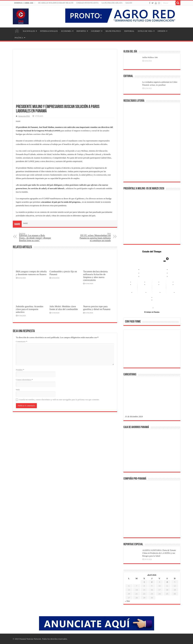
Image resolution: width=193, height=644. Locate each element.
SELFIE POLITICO (113, 31)
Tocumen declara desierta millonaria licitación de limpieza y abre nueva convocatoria (95, 276)
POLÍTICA (19, 38)
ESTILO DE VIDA (145, 31)
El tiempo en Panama (152, 312)
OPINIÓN (161, 31)
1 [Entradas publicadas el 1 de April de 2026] (144, 582)
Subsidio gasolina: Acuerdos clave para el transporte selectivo (30, 309)
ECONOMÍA (66, 31)
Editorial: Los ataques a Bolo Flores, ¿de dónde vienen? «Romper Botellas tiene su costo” (35, 237)
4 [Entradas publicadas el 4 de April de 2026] (167, 582)
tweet (18, 121)
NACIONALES (29, 31)
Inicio (17, 31)
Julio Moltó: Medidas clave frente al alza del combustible (64, 308)
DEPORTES (81, 31)
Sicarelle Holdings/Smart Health (56, 3)
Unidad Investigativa (87, 3)
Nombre (20, 370)
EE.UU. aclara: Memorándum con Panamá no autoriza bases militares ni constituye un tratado (95, 237)
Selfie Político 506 (150, 57)
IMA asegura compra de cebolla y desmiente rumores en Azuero (31, 273)
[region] (152, 350)
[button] (130, 349)
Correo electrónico (24, 380)
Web (18, 390)
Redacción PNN (24, 116)
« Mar (127, 601)
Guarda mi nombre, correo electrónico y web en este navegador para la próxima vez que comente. (59, 400)
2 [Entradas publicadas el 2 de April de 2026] (152, 582)
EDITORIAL (129, 31)
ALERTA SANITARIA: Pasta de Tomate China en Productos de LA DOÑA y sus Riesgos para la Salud (159, 553)
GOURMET (96, 31)
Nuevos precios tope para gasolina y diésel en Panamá (97, 308)
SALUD (129, 3)
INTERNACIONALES (49, 31)
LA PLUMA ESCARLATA (112, 3)
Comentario (22, 341)
